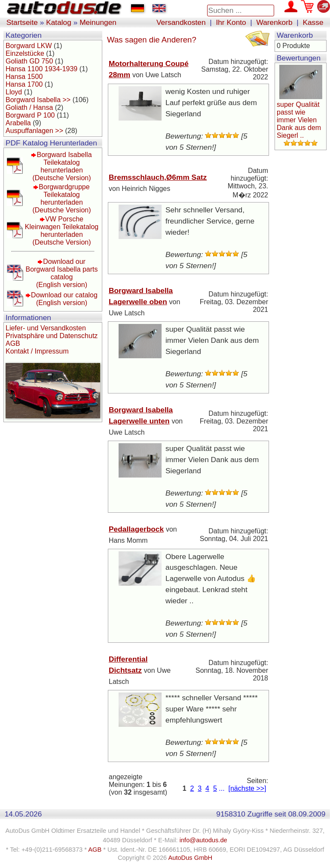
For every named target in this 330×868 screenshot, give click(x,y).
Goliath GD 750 (29, 61)
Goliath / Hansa (29, 107)
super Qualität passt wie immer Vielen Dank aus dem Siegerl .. (299, 120)
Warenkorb (275, 22)
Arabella (18, 123)
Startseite (22, 22)
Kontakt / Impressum (37, 351)
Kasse (313, 22)
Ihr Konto (231, 22)
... (222, 788)
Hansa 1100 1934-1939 (41, 69)
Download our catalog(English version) (64, 299)
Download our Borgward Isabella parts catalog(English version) (61, 273)
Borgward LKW (29, 46)
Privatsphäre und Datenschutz (52, 336)
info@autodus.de (203, 840)
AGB (13, 343)
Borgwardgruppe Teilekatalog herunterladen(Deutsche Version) (61, 198)
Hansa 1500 (24, 77)
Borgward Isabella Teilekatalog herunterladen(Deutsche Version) (62, 166)
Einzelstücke (25, 53)
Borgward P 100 (30, 115)
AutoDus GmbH (190, 858)
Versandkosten (181, 22)
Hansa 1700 (24, 84)
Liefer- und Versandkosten (46, 328)
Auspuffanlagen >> (34, 131)
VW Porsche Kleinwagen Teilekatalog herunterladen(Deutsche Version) (62, 231)
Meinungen (98, 22)
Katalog (59, 22)
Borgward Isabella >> (38, 100)
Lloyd (14, 92)
